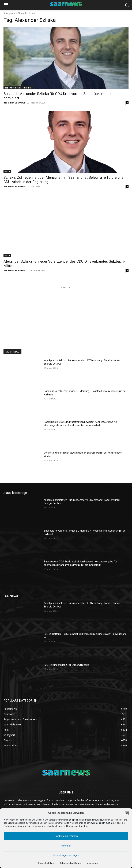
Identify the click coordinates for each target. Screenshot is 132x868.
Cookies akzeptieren (66, 836)
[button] (127, 813)
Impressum (92, 863)
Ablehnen (66, 846)
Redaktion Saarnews (14, 103)
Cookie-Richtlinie (46, 863)
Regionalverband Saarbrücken (18, 88)
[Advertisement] (66, 311)
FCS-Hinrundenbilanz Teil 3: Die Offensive (67, 665)
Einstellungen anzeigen (66, 855)
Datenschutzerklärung (70, 863)
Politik (7, 172)
